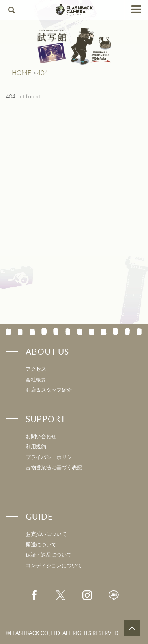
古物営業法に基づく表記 (54, 467)
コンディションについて (54, 565)
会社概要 (36, 380)
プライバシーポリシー (51, 457)
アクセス (36, 369)
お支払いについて (46, 534)
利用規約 (36, 447)
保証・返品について (49, 555)
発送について (41, 545)
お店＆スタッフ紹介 (49, 390)
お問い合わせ (41, 436)
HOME (22, 73)
